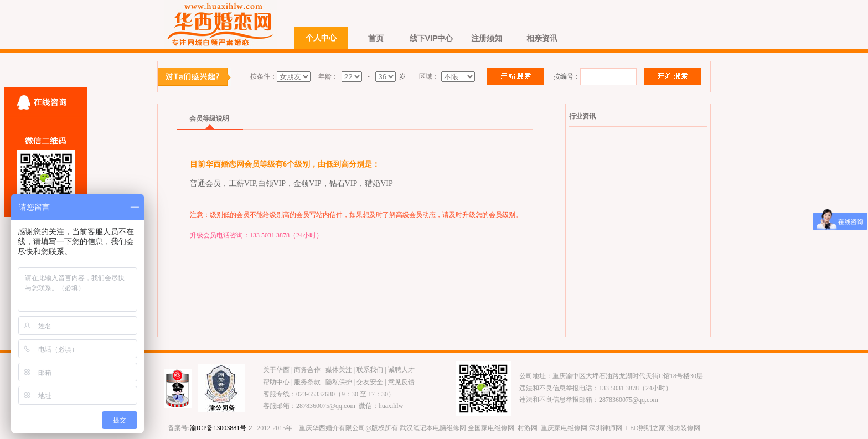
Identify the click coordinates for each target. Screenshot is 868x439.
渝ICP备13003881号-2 (221, 428)
